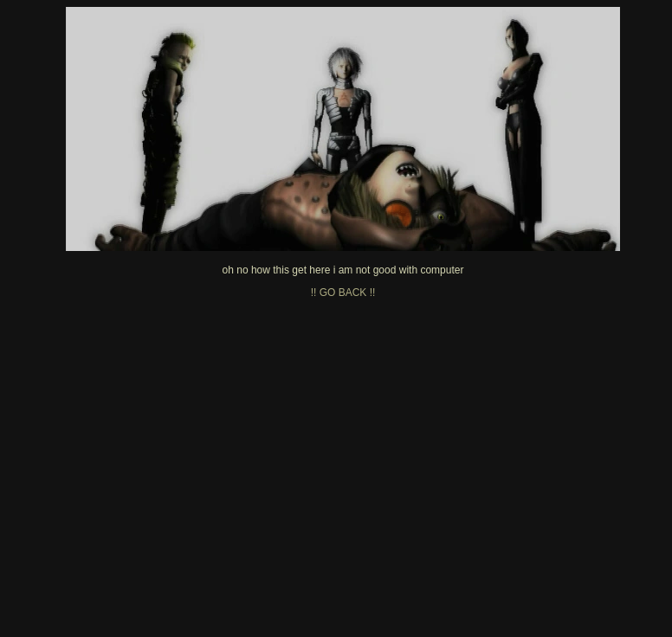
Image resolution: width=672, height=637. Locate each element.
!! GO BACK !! (343, 293)
